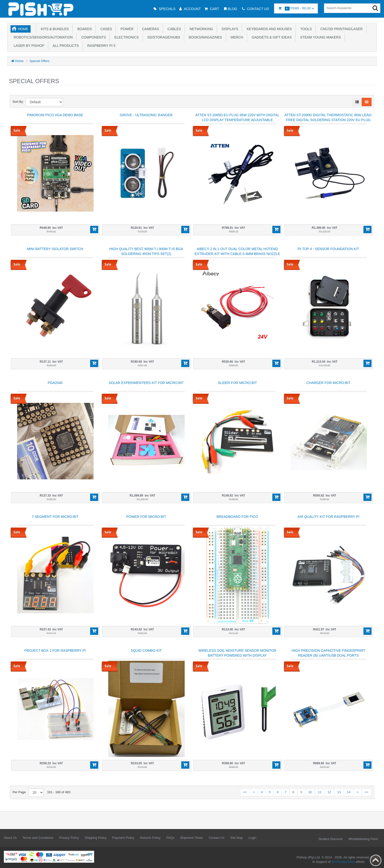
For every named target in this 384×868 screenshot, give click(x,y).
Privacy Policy (69, 838)
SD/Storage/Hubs (163, 37)
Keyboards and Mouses (268, 29)
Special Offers (40, 61)
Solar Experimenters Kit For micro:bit (146, 383)
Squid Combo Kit (146, 651)
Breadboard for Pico (237, 517)
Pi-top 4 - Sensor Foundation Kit (328, 249)
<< (245, 792)
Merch (236, 37)
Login (252, 838)
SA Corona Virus (343, 862)
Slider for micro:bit (237, 383)
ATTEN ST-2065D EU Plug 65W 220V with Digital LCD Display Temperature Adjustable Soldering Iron (237, 120)
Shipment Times (191, 838)
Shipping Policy (96, 838)
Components (93, 37)
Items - (296, 8)
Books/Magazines (204, 37)
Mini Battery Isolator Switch (55, 249)
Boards (84, 29)
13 (339, 792)
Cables (173, 29)
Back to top (376, 860)
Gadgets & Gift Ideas (271, 37)
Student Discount (330, 839)
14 (349, 792)
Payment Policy (123, 838)
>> (366, 792)
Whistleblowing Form (363, 839)
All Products (65, 46)
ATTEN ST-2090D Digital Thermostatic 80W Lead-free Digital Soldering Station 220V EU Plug (328, 117)
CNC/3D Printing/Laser (340, 29)
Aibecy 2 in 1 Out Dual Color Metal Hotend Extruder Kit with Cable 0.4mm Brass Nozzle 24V (237, 254)
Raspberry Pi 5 (100, 46)
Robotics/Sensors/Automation (42, 37)
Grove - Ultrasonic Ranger (146, 115)
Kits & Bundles (54, 29)
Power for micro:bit (146, 517)
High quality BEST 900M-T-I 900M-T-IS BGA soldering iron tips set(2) (146, 251)
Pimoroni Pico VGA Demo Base (55, 115)
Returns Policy (150, 838)
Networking (200, 29)
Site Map (236, 838)
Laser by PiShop (28, 46)
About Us (10, 838)
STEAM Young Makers (320, 37)
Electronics (126, 37)
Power (126, 29)
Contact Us (216, 838)
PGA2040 (55, 383)
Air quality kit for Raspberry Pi (329, 517)
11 (320, 792)
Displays (229, 29)
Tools (305, 29)
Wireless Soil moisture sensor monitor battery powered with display (237, 653)
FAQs (170, 838)
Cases (105, 29)
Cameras (150, 29)
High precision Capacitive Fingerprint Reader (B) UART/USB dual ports (329, 653)
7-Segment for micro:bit (55, 517)
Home (23, 29)
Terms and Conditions (38, 838)
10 (310, 792)
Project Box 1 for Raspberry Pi (55, 651)
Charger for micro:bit (328, 383)
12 (329, 792)
